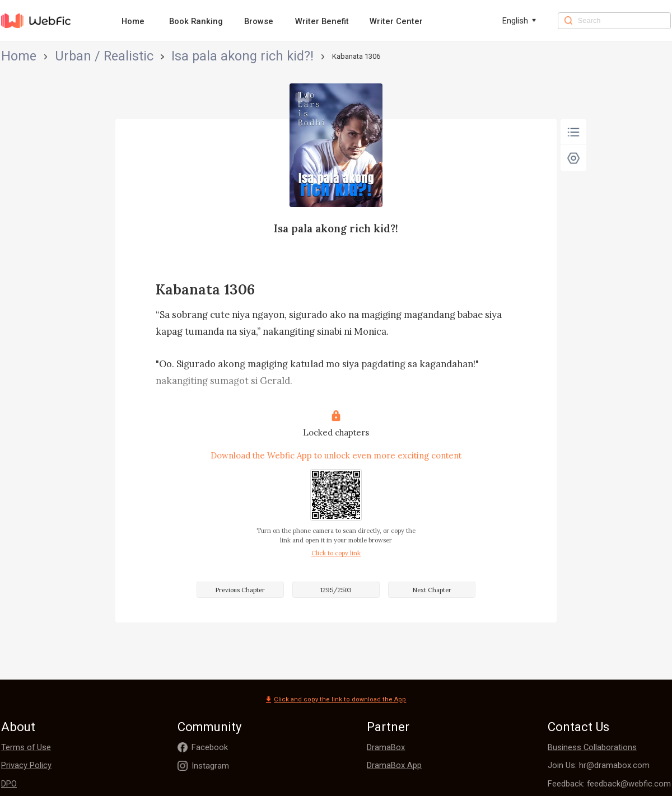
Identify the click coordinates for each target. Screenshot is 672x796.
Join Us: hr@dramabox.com (599, 765)
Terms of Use (26, 747)
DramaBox (386, 747)
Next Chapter (432, 590)
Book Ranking (196, 21)
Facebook (210, 747)
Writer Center (396, 21)
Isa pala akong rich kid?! (136, 56)
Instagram (210, 766)
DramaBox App (394, 765)
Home (133, 21)
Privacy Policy (26, 765)
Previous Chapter (240, 590)
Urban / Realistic (59, 56)
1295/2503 (336, 590)
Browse (259, 21)
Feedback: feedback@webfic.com (609, 784)
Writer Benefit (322, 21)
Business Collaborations (592, 747)
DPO (9, 784)
